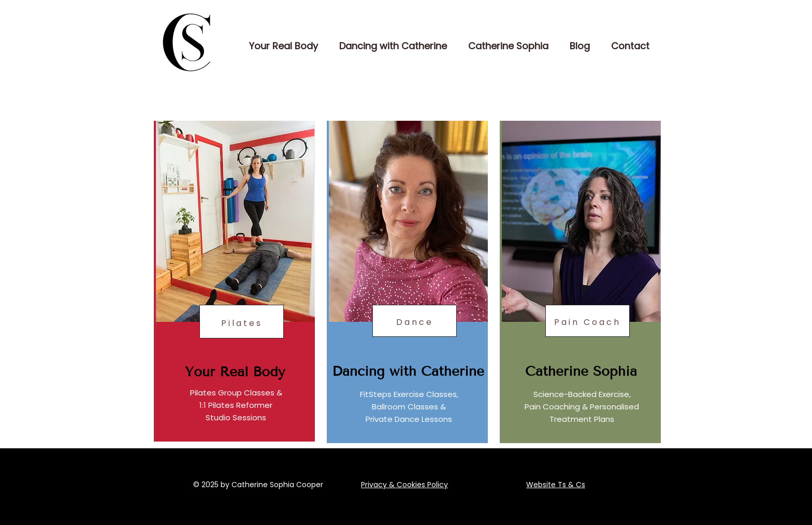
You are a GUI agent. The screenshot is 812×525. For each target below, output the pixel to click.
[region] (234, 281)
